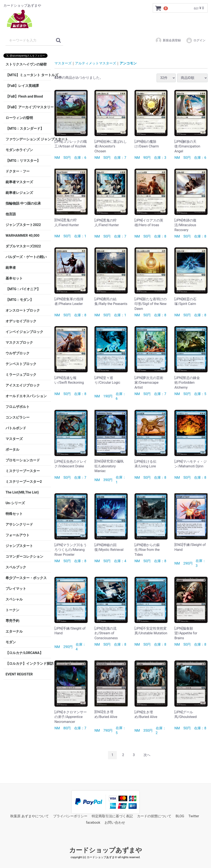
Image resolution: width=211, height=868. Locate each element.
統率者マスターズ (19, 182)
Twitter (194, 816)
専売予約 (12, 621)
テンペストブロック (21, 364)
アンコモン (128, 63)
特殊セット (14, 514)
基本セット (14, 278)
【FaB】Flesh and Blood (24, 96)
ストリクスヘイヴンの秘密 (26, 64)
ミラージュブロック (21, 375)
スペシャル (14, 599)
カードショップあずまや (106, 850)
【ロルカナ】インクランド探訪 (28, 664)
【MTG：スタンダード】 (25, 129)
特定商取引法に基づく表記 (112, 816)
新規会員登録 (168, 40)
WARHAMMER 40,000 (22, 236)
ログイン (196, 40)
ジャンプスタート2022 (23, 225)
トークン (12, 610)
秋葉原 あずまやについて (30, 816)
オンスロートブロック (23, 310)
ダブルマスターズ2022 (23, 246)
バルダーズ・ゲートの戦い (26, 257)
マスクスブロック (19, 343)
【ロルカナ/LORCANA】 (24, 653)
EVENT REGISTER (19, 674)
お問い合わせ (115, 823)
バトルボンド (16, 428)
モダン (11, 642)
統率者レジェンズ (19, 193)
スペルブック (16, 567)
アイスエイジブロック (23, 385)
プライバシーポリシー (70, 816)
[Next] (147, 755)
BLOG (180, 816)
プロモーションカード (23, 460)
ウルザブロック (18, 353)
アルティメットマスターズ (96, 63)
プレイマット (16, 589)
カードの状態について (154, 816)
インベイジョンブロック (24, 332)
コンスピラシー (18, 417)
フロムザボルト (18, 407)
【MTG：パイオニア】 (23, 289)
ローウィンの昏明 (19, 118)
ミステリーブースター (23, 471)
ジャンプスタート (19, 546)
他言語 (11, 214)
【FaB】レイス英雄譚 (22, 86)
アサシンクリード (19, 524)
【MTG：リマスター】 (23, 161)
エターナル (14, 631)
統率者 (11, 268)
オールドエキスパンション (26, 396)
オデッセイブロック (21, 321)
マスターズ (14, 439)
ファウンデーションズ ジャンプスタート (28, 139)
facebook (93, 823)
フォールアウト (18, 535)
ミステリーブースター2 (24, 482)
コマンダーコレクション (24, 557)
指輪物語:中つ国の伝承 (23, 203)
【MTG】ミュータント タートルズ (28, 75)
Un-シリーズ (15, 503)
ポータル (12, 450)
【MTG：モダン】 (19, 300)
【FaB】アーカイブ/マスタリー (28, 107)
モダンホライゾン (19, 150)
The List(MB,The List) (22, 492)
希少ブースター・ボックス (26, 578)
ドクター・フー (18, 171)
